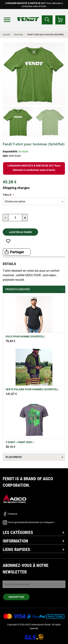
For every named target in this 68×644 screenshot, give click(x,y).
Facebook (10, 514)
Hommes (18, 35)
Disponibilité (10, 151)
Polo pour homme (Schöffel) (25, 336)
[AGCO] (15, 499)
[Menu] (7, 20)
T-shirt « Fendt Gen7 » (20, 442)
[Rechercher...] (47, 20)
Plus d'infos (14, 457)
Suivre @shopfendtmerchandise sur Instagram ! (29, 522)
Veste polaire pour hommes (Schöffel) (32, 389)
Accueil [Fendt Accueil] (6, 35)
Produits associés (18, 289)
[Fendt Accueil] (28, 15)
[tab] (34, 289)
